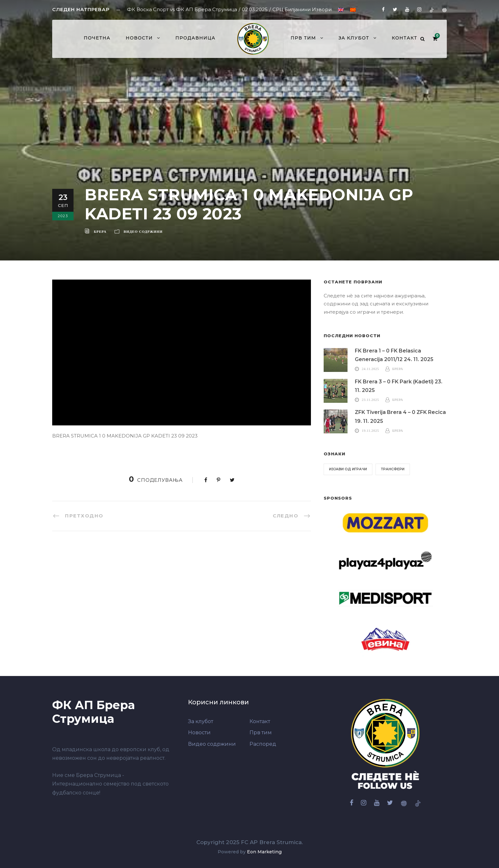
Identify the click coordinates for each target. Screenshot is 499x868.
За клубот (354, 38)
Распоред (263, 744)
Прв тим (303, 38)
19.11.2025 (370, 430)
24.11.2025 (370, 369)
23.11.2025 (370, 400)
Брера (100, 231)
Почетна (97, 38)
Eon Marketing (264, 852)
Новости (139, 38)
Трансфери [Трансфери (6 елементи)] (393, 469)
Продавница (195, 38)
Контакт (404, 38)
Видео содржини (143, 231)
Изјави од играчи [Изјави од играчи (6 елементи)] (348, 469)
